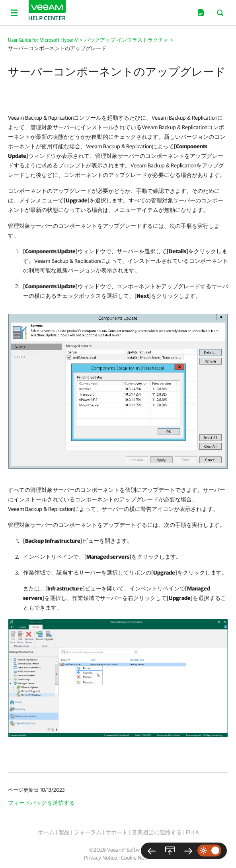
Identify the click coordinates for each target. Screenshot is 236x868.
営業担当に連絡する (157, 832)
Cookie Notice (137, 858)
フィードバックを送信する (41, 803)
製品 (64, 832)
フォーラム (88, 832)
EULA (192, 832)
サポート (117, 832)
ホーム (46, 832)
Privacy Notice (100, 858)
